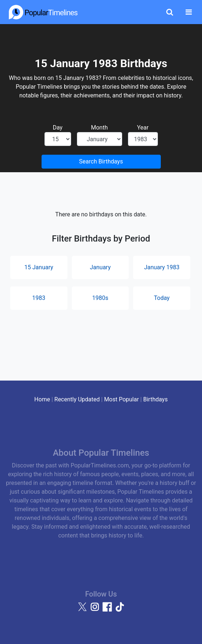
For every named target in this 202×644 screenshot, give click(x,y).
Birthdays (156, 399)
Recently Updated (77, 399)
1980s (100, 298)
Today (162, 298)
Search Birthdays (101, 161)
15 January (39, 267)
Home (42, 399)
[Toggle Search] (170, 12)
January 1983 (162, 267)
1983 (39, 298)
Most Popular (121, 399)
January (100, 267)
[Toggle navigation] (189, 12)
